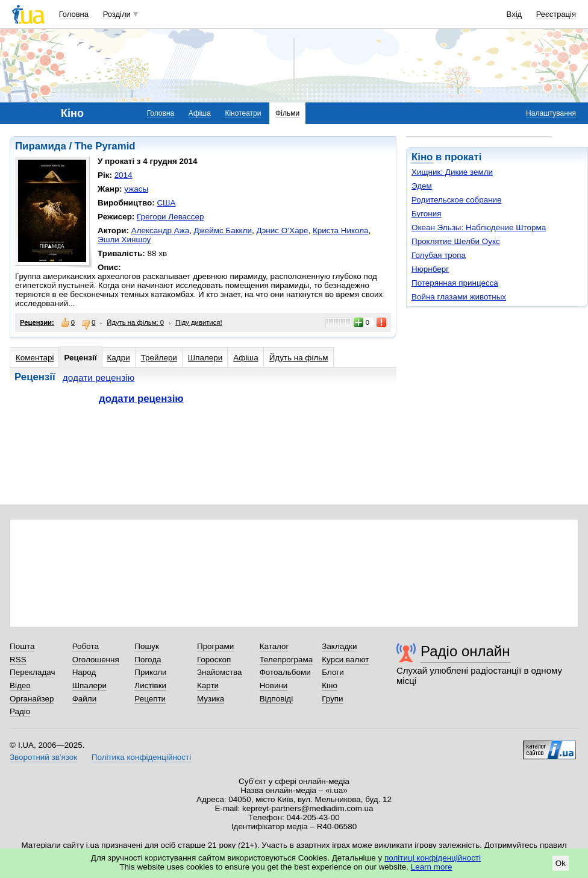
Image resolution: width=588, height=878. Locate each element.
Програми (215, 646)
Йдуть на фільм (299, 358)
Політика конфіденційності (141, 757)
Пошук (147, 646)
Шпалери (205, 358)
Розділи (117, 14)
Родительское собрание (457, 200)
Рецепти (150, 699)
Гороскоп (214, 660)
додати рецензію (99, 378)
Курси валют (345, 660)
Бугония (427, 214)
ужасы (136, 189)
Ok (561, 863)
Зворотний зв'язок (43, 757)
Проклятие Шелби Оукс (456, 241)
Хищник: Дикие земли (452, 172)
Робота (86, 646)
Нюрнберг (430, 269)
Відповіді (277, 699)
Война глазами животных (459, 297)
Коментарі (35, 358)
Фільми (287, 113)
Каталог (274, 646)
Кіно (422, 157)
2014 (124, 175)
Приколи (150, 672)
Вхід (514, 14)
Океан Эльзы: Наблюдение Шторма (479, 227)
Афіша (200, 113)
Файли (85, 699)
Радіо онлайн (465, 651)
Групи (332, 699)
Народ (84, 672)
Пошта (22, 646)
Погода (148, 660)
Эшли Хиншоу (124, 240)
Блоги (333, 672)
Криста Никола (340, 230)
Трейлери (159, 358)
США (166, 203)
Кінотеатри (243, 113)
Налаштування (551, 113)
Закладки (339, 646)
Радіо (20, 711)
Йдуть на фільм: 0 (135, 322)
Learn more (432, 867)
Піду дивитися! (199, 322)
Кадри (119, 358)
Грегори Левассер (170, 217)
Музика (211, 699)
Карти (208, 685)
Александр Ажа (160, 230)
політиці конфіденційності (433, 858)
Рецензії (80, 358)
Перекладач (32, 672)
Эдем (422, 186)
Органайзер (32, 699)
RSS (18, 660)
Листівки (150, 685)
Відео (20, 685)
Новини (274, 685)
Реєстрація (556, 14)
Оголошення (96, 660)
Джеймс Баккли (223, 230)
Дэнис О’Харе (282, 230)
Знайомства (220, 672)
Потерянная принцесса (455, 283)
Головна (74, 14)
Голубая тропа (439, 255)
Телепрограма (286, 660)
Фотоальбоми (285, 672)
